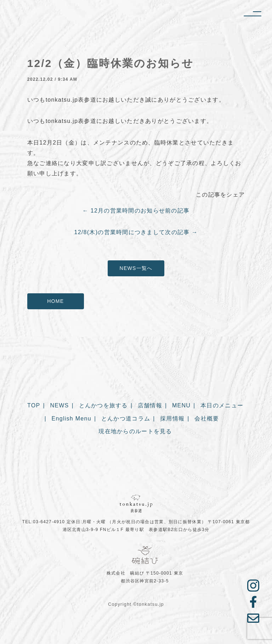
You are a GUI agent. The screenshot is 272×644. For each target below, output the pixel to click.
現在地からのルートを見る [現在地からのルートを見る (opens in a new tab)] (135, 432)
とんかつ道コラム (126, 419)
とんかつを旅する (103, 406)
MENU (181, 406)
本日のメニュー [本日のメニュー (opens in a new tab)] (222, 406)
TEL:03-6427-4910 (44, 522)
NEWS (59, 406)
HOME (55, 301)
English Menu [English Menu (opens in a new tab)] (72, 419)
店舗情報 (150, 406)
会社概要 (207, 419)
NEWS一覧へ (136, 268)
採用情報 (172, 419)
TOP (34, 406)
